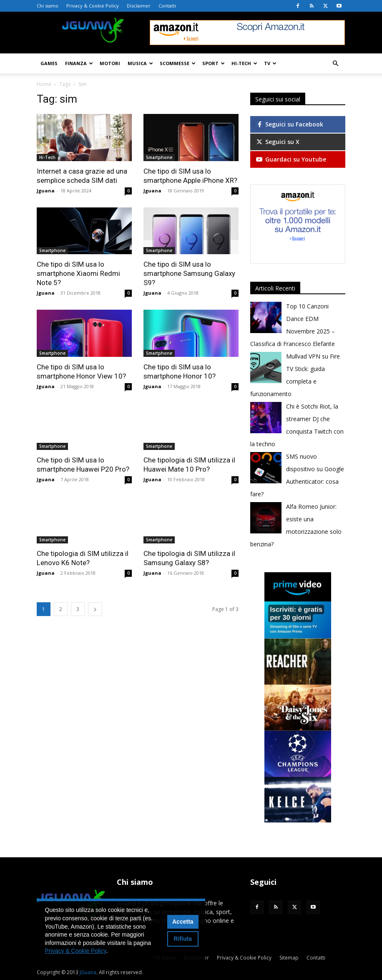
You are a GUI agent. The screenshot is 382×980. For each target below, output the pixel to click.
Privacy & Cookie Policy (93, 6)
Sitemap (289, 958)
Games (49, 63)
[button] (335, 64)
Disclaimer (139, 6)
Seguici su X (277, 142)
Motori (110, 63)
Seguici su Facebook (289, 124)
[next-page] (95, 609)
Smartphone (159, 157)
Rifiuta (183, 939)
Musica (140, 63)
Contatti (167, 6)
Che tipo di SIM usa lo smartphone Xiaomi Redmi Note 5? (78, 273)
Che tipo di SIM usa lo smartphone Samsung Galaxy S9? (189, 273)
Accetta (183, 922)
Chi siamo (48, 6)
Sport (214, 63)
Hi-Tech (244, 63)
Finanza (79, 63)
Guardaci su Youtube (291, 159)
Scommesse (178, 63)
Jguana (46, 191)
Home (44, 84)
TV (270, 63)
